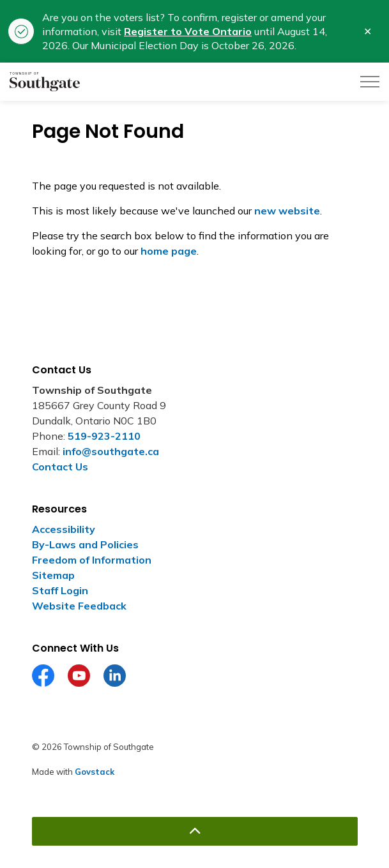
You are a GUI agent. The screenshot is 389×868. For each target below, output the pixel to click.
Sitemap (53, 575)
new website (287, 211)
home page (169, 251)
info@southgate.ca (111, 451)
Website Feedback (79, 606)
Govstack (95, 772)
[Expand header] (370, 82)
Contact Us (60, 467)
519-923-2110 (104, 436)
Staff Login (60, 590)
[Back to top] (195, 831)
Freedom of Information (92, 560)
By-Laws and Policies (85, 544)
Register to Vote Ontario (188, 31)
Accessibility (64, 529)
